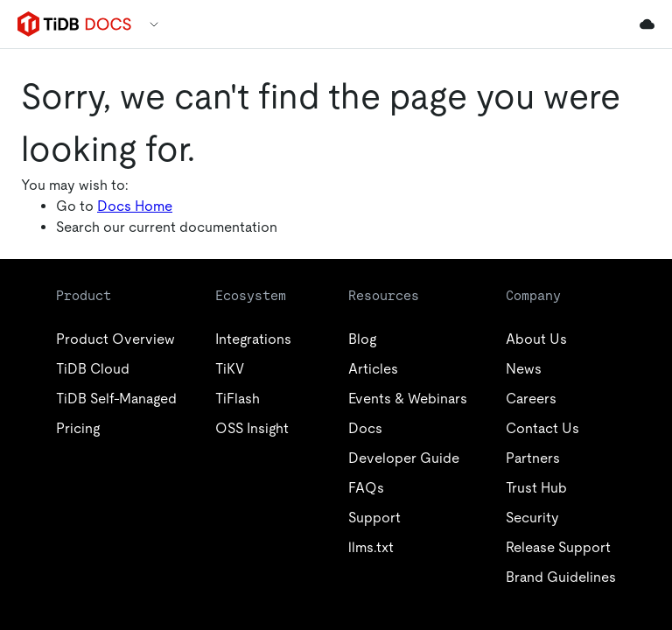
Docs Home (135, 206)
